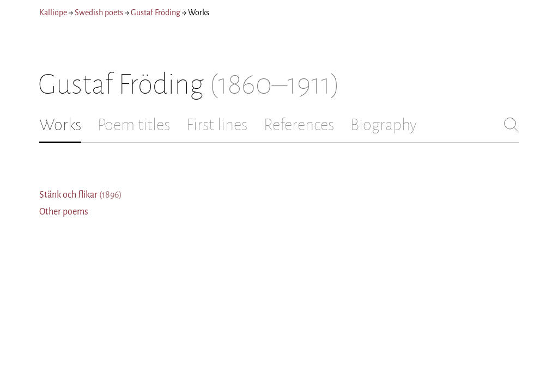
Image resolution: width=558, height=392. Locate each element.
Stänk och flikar (81, 195)
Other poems (64, 212)
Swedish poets (99, 13)
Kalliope (53, 13)
